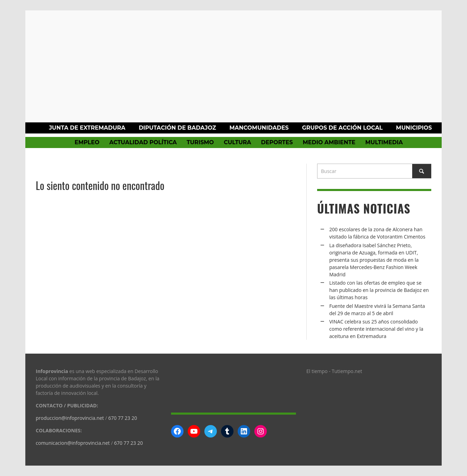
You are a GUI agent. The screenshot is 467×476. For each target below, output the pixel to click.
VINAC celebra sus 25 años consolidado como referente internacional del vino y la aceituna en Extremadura (376, 329)
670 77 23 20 (123, 418)
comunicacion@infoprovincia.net (73, 443)
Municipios (414, 128)
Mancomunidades (259, 128)
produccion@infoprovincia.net (70, 418)
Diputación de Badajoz (177, 128)
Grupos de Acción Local (342, 128)
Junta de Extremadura (87, 128)
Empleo (87, 142)
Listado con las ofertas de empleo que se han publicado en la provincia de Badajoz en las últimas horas (379, 290)
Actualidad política (143, 142)
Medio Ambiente (329, 142)
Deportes (277, 142)
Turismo (200, 142)
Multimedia (384, 142)
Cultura (237, 142)
